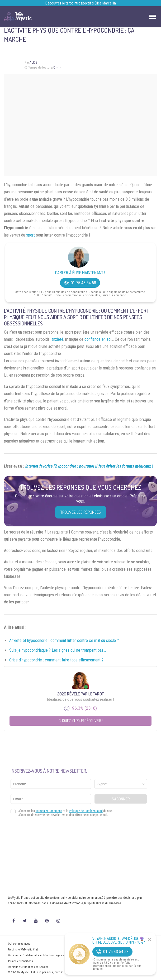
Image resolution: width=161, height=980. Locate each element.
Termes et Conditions (20, 961)
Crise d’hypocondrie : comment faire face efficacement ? (56, 660)
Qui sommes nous (19, 944)
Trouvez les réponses (81, 512)
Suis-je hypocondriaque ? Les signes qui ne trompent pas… (58, 650)
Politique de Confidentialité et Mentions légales (36, 955)
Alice (33, 62)
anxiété (57, 339)
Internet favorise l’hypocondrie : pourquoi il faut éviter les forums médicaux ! (89, 466)
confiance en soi (98, 339)
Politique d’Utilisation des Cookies (28, 967)
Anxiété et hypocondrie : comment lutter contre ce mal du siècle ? (64, 640)
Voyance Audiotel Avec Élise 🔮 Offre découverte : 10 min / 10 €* (119, 940)
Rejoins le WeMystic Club (23, 950)
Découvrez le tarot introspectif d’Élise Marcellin (81, 3)
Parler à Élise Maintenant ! (80, 273)
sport (30, 235)
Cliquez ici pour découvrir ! (81, 721)
